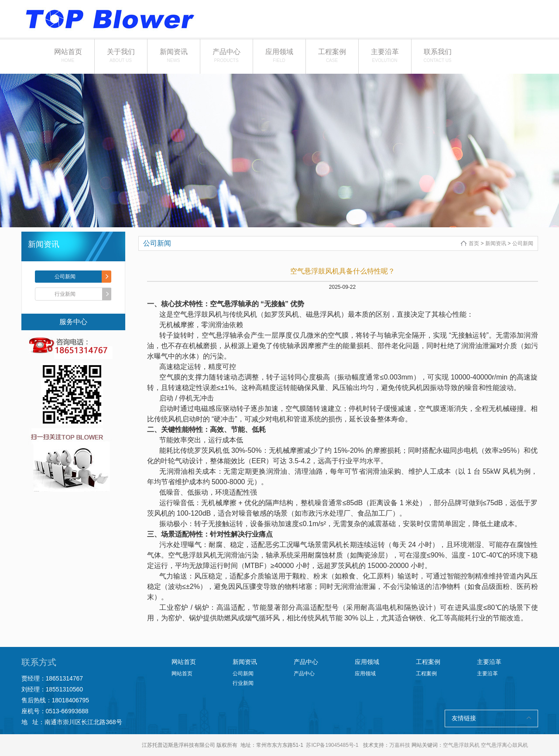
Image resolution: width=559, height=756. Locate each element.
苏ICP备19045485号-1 (332, 745)
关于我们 (121, 55)
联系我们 (438, 55)
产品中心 (226, 55)
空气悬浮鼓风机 (461, 745)
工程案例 (332, 55)
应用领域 (279, 55)
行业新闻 (65, 294)
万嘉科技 (400, 745)
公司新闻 (65, 277)
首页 (474, 243)
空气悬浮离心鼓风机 (504, 745)
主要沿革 (385, 55)
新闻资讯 (174, 55)
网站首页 (68, 55)
